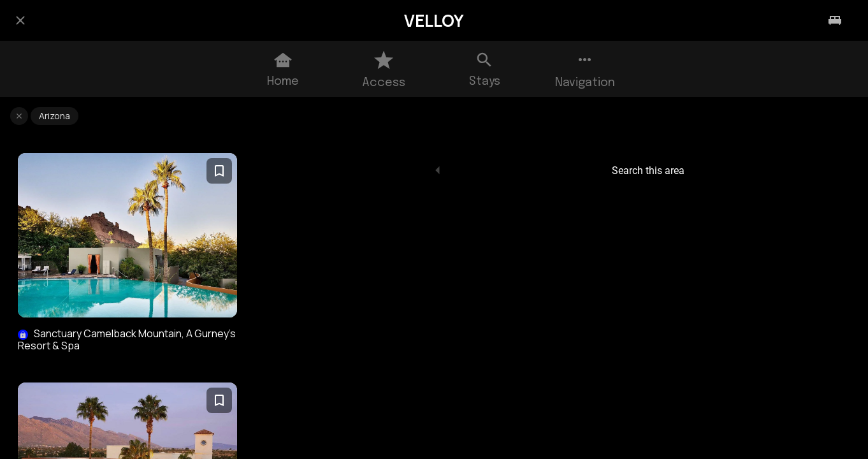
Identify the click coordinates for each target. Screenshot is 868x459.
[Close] (20, 20)
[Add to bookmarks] (219, 171)
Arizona (54, 116)
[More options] (585, 69)
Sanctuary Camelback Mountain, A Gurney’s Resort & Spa (127, 340)
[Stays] (835, 20)
